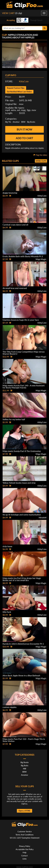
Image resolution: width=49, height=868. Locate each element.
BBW (23, 122)
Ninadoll (43, 517)
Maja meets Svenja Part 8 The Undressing (22, 451)
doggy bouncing (10, 193)
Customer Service (25, 832)
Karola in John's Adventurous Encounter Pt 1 (23, 644)
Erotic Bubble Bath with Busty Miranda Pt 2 (23, 256)
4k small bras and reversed (15, 288)
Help (24, 852)
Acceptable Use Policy (25, 849)
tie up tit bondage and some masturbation (22, 515)
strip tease (7, 546)
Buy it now (24, 129)
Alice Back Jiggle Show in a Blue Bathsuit (21, 675)
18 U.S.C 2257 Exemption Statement (25, 838)
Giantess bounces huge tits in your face (21, 320)
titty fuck (7, 612)
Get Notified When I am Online (19, 92)
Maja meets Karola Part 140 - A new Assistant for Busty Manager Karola (24, 386)
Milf (25, 769)
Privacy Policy (25, 846)
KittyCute (24, 81)
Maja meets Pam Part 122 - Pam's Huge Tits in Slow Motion (24, 740)
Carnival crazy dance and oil (15, 225)
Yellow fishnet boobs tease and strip (19, 483)
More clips (41, 161)
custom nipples (10, 707)
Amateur (16, 122)
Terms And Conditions (24, 835)
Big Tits (8, 122)
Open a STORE (24, 811)
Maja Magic (41, 259)
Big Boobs (31, 122)
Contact (24, 856)
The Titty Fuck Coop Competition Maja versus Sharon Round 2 (24, 353)
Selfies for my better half (14, 419)
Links (24, 859)
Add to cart (24, 138)
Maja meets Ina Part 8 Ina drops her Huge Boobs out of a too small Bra (22, 579)
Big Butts (25, 766)
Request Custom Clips (16, 88)
